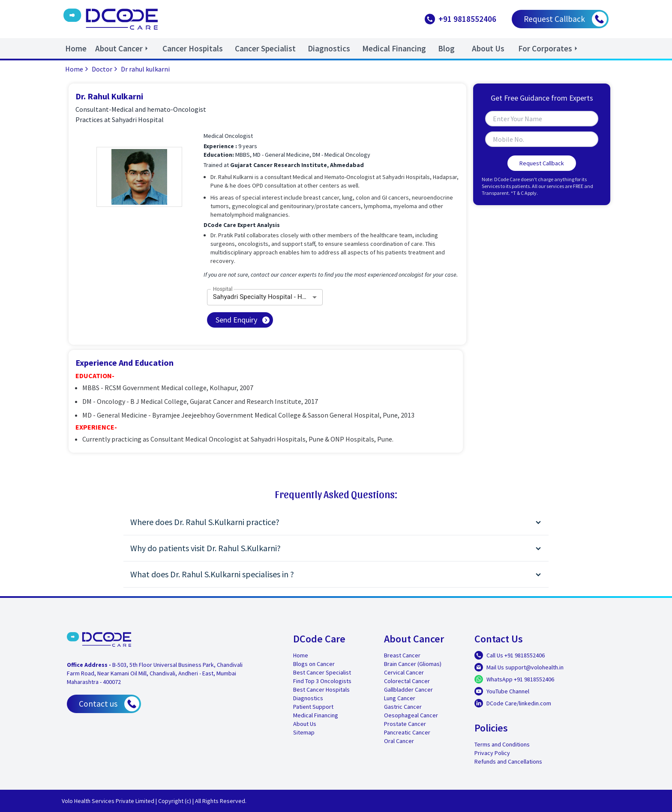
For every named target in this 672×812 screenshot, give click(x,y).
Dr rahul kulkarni (145, 69)
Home (78, 69)
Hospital (223, 289)
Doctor (105, 69)
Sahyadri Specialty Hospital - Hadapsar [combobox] (268, 297)
